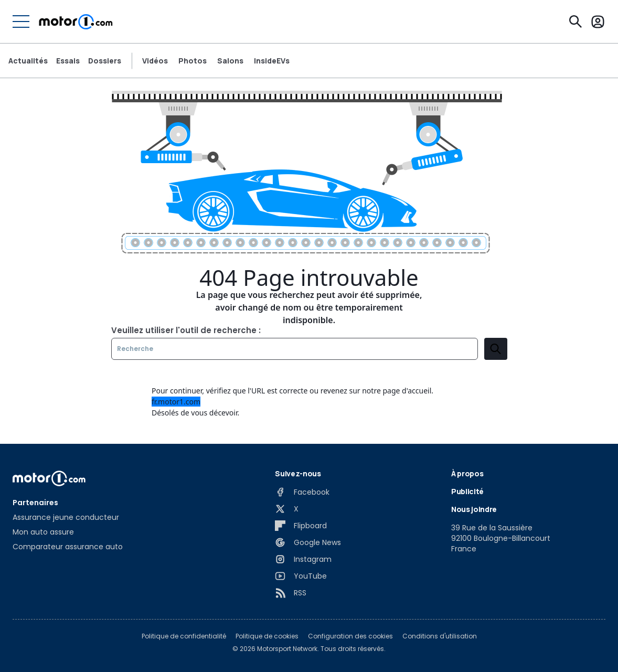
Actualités (28, 61)
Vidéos (155, 61)
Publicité (467, 491)
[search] (496, 349)
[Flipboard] (301, 526)
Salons (230, 61)
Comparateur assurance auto (68, 547)
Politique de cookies (267, 636)
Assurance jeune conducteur (66, 517)
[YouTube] (301, 576)
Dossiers (105, 61)
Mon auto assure (43, 532)
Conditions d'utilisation (440, 636)
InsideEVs (272, 61)
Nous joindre (474, 509)
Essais (68, 61)
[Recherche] (576, 22)
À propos (467, 473)
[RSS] (291, 593)
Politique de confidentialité (184, 636)
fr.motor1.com (176, 402)
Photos (193, 61)
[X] (287, 509)
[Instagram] (303, 559)
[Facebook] (302, 492)
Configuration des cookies (350, 636)
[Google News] (308, 542)
